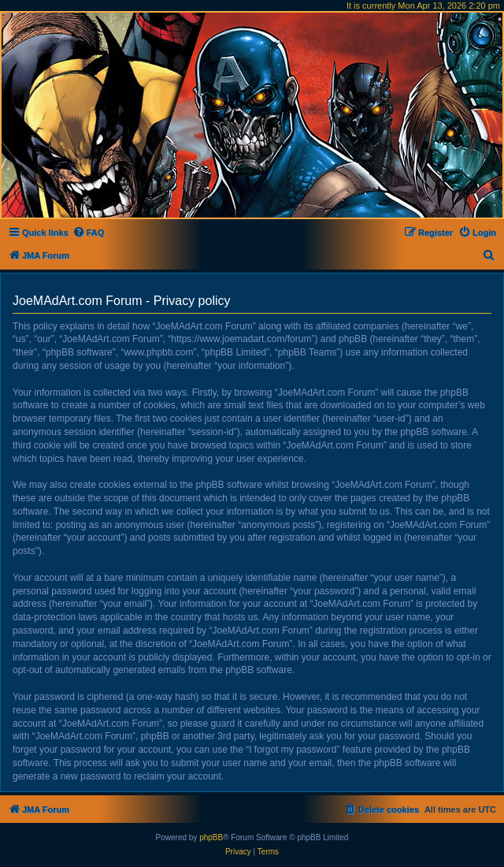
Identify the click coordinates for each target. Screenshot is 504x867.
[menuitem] (89, 233)
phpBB (211, 837)
